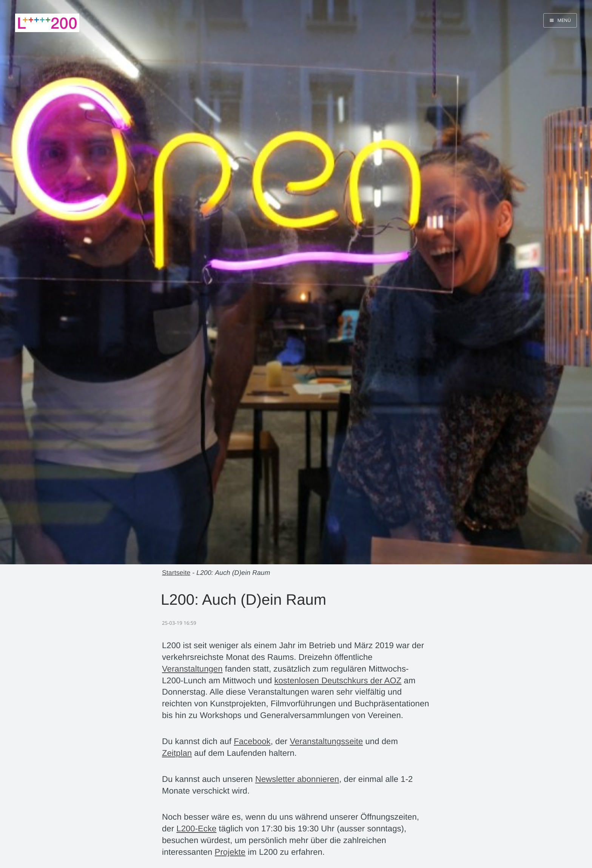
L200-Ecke (196, 829)
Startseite (176, 573)
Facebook (252, 741)
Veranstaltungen (192, 669)
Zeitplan (177, 753)
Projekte (230, 852)
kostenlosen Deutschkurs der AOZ (338, 680)
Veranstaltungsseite (326, 741)
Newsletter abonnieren (297, 779)
